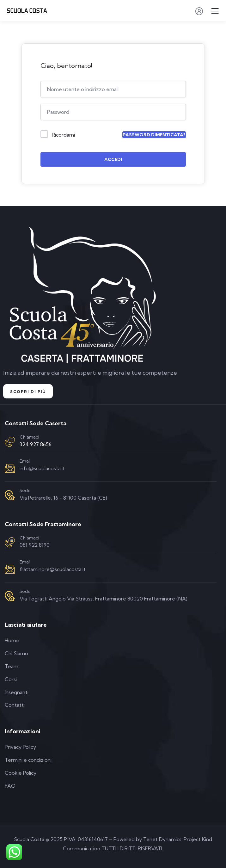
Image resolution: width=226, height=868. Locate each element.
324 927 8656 (36, 444)
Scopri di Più (28, 392)
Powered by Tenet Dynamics (147, 839)
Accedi (113, 159)
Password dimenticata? (154, 135)
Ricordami (63, 135)
